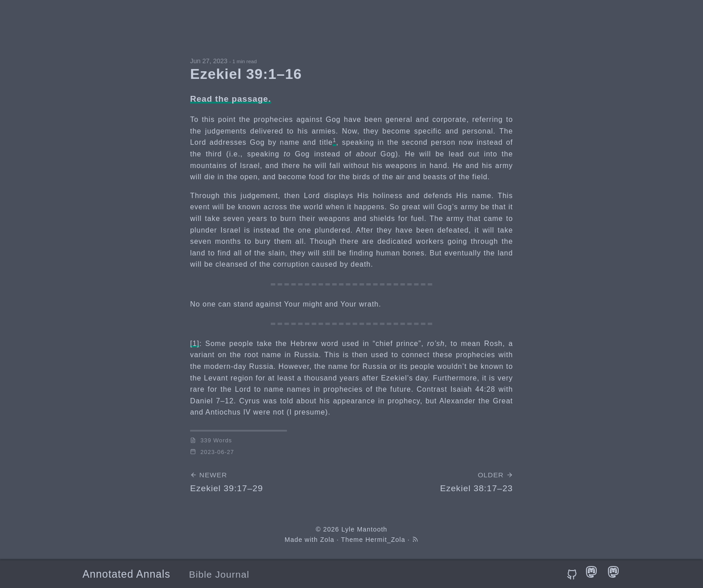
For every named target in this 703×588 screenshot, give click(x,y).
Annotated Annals (126, 574)
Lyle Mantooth (364, 529)
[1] (195, 344)
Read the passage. (231, 99)
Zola (327, 540)
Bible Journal (219, 574)
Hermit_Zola (385, 540)
